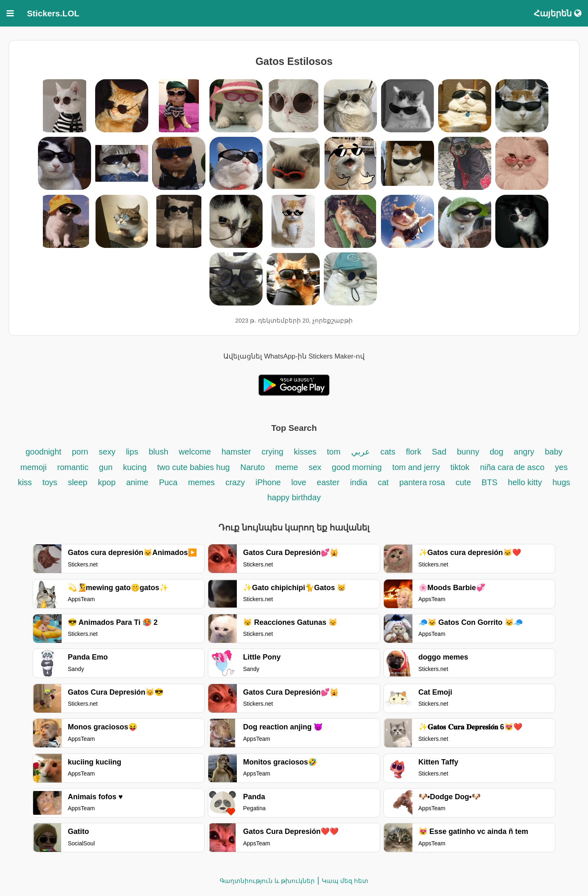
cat (383, 482)
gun (107, 467)
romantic (74, 467)
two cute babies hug (194, 467)
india (359, 482)
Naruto (252, 467)
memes (202, 482)
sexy (108, 452)
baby (553, 452)
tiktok (460, 467)
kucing (135, 467)
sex (315, 467)
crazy (235, 482)
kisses (306, 452)
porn (80, 452)
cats (388, 452)
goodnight (44, 452)
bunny (468, 452)
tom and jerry (416, 467)
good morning (358, 467)
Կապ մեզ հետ (345, 881)
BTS (490, 482)
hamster (236, 452)
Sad (439, 452)
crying (274, 452)
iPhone (269, 482)
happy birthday (294, 497)
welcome (195, 452)
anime (137, 482)
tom (334, 452)
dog (496, 452)
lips (132, 452)
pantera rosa (422, 482)
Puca (168, 482)
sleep (78, 482)
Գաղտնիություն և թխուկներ (267, 881)
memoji (33, 467)
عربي (361, 452)
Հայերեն (558, 13)
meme (287, 467)
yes (561, 467)
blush (158, 452)
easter (328, 482)
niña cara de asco (512, 467)
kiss (26, 482)
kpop (107, 482)
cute (463, 482)
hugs (561, 482)
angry (524, 452)
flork (414, 452)
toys (50, 482)
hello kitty (525, 482)
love (299, 482)
